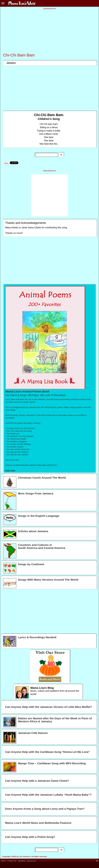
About (3, 861)
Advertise (22, 861)
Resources (32, 861)
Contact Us (12, 861)
